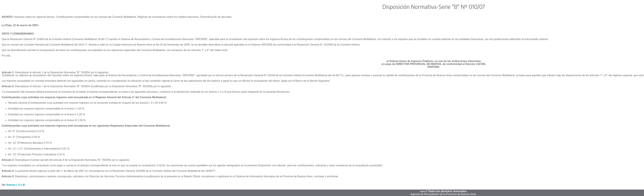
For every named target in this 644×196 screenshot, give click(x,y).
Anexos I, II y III (16, 185)
